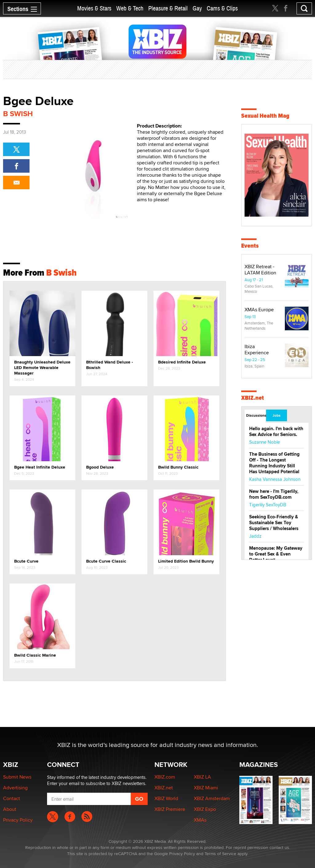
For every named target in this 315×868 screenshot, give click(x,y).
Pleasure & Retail (168, 8)
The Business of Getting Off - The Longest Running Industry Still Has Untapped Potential (274, 463)
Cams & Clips (222, 8)
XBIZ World (166, 798)
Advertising (15, 788)
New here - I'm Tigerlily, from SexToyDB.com (274, 494)
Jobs (277, 415)
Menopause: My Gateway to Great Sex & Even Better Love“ (276, 554)
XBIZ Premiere (170, 809)
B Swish (18, 114)
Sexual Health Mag (265, 116)
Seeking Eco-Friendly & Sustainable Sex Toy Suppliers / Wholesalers (274, 523)
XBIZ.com (165, 777)
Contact (12, 798)
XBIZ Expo (205, 809)
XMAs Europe (259, 310)
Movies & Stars (94, 8)
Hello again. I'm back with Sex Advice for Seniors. (276, 432)
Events (250, 246)
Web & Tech (130, 8)
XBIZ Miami (206, 788)
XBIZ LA (202, 777)
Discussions (256, 415)
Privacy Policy (18, 820)
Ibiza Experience (257, 350)
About (10, 809)
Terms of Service (220, 854)
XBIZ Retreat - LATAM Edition (260, 270)
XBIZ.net (253, 398)
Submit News (17, 777)
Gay (197, 8)
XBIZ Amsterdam (212, 798)
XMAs (200, 820)
